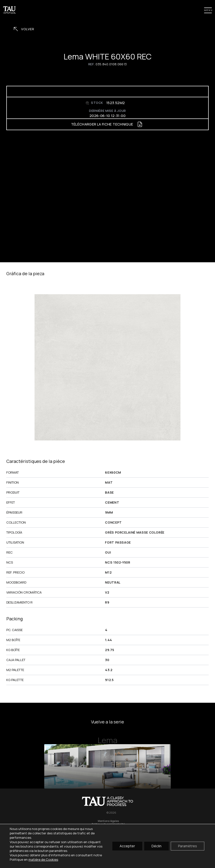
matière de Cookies (43, 859)
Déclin (157, 846)
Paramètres (188, 846)
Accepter (127, 846)
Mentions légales (108, 821)
